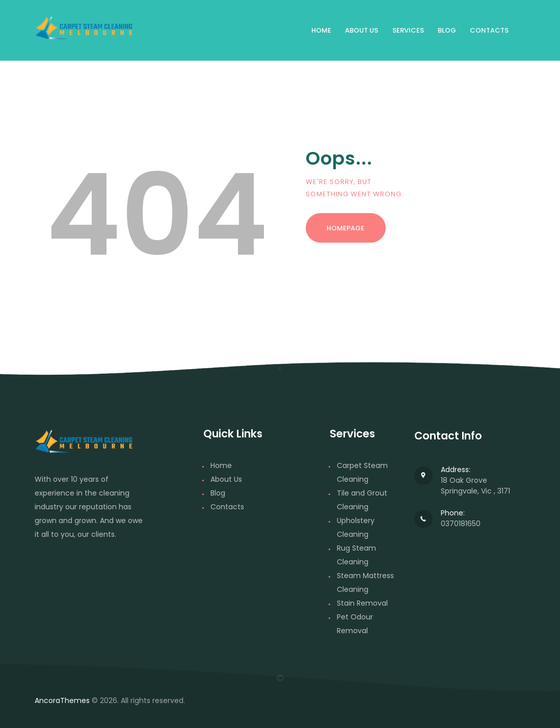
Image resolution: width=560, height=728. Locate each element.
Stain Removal (362, 603)
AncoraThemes (62, 700)
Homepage (345, 228)
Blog (218, 493)
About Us (226, 479)
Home (221, 465)
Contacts (227, 507)
